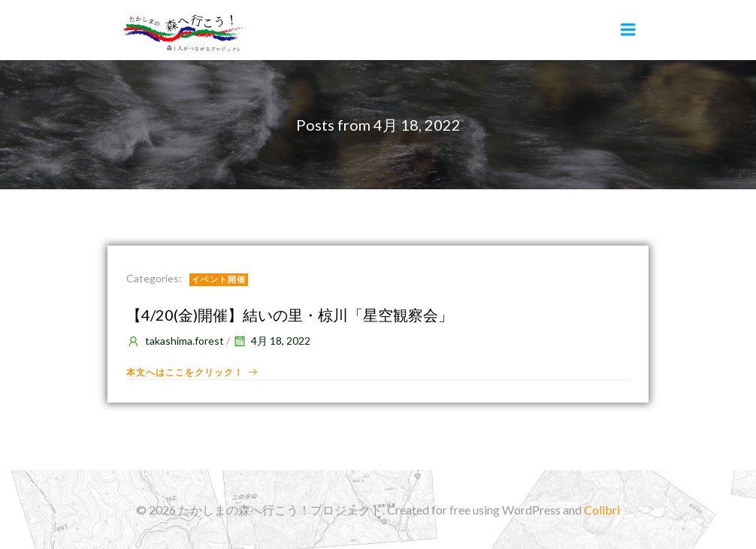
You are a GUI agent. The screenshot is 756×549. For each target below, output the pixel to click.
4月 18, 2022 (271, 341)
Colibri (602, 510)
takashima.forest (175, 341)
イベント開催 (219, 279)
